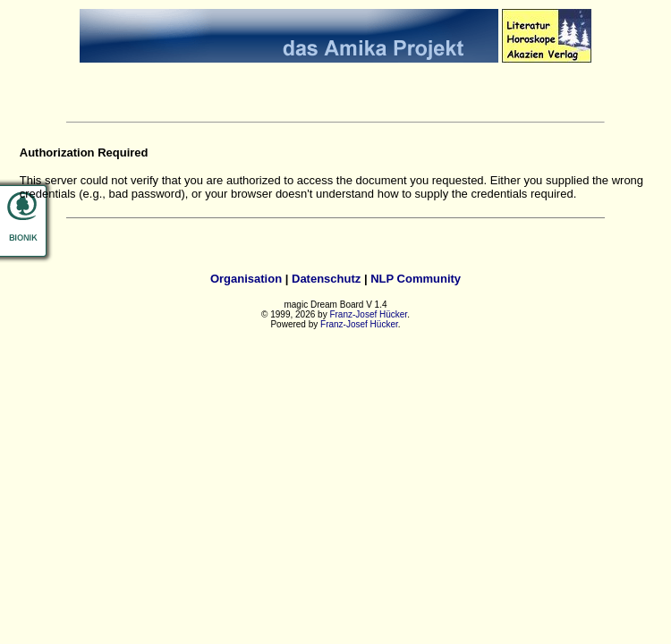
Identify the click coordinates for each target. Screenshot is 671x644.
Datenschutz (326, 279)
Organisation (246, 279)
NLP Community (416, 279)
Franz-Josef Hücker (368, 314)
